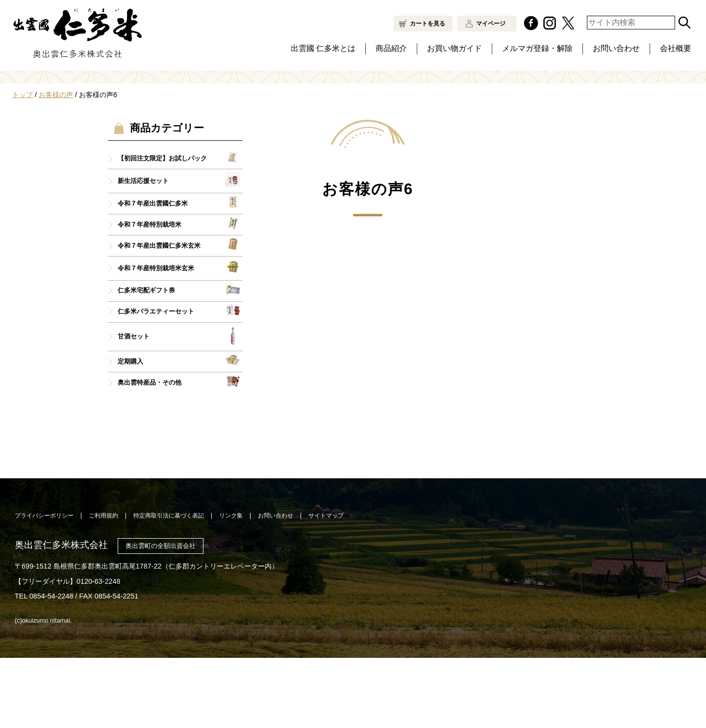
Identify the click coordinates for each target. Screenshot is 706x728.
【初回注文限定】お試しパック (162, 229)
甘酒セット (134, 407)
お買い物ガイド (454, 48)
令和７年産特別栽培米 (150, 295)
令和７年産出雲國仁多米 (153, 274)
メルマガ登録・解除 (537, 48)
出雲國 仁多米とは (323, 48)
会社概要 (676, 48)
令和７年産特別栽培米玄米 (156, 338)
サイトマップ (326, 586)
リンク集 (231, 586)
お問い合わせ (616, 48)
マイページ (491, 24)
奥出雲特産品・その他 (150, 453)
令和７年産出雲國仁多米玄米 (159, 316)
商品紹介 (391, 48)
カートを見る (428, 24)
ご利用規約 (103, 586)
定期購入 (130, 432)
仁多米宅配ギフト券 (146, 361)
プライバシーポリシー (44, 586)
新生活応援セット (143, 251)
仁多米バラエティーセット (156, 382)
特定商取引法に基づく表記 (169, 586)
